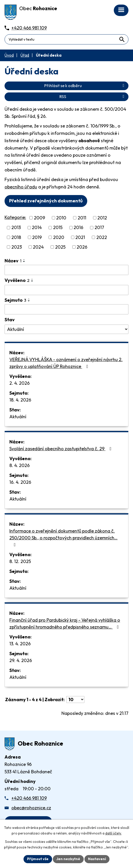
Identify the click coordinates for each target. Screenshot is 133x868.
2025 (60, 247)
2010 (61, 218)
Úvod (9, 55)
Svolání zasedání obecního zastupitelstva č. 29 (61, 449)
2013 (16, 228)
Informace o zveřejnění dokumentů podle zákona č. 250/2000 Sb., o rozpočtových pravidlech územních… (63, 537)
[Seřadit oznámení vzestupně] (24, 260)
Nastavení (97, 859)
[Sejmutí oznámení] (66, 309)
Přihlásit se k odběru (85, 86)
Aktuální (18, 417)
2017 (99, 228)
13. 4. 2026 (20, 644)
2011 (82, 218)
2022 (102, 237)
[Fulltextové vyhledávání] (66, 39)
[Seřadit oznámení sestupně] (24, 262)
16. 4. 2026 (20, 482)
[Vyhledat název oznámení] (66, 270)
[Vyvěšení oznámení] (66, 290)
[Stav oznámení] (66, 329)
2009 (39, 218)
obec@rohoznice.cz (31, 808)
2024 (38, 247)
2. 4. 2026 (19, 383)
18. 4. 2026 (20, 400)
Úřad (25, 55)
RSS (93, 97)
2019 (37, 237)
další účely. (113, 833)
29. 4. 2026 (21, 660)
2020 (59, 237)
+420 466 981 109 (29, 798)
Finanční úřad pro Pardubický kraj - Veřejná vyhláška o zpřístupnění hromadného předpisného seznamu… (65, 623)
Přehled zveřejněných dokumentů (46, 201)
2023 (17, 247)
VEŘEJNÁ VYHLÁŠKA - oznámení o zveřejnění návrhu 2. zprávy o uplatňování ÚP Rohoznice (66, 363)
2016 (78, 228)
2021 (80, 237)
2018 (16, 237)
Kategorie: (15, 217)
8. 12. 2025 (20, 561)
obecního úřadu (21, 187)
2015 (58, 228)
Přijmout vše (38, 859)
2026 (82, 247)
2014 (37, 228)
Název (13, 261)
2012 (102, 218)
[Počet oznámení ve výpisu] (75, 700)
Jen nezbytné (68, 859)
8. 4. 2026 (19, 465)
